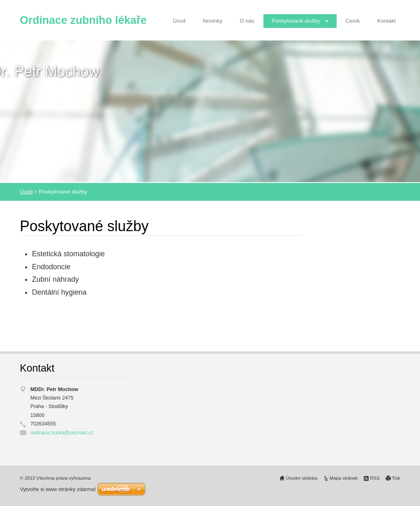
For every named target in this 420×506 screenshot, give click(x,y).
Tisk (396, 478)
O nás (247, 21)
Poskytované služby (296, 21)
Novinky (213, 21)
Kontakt (386, 21)
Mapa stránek (344, 478)
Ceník (353, 21)
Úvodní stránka (301, 478)
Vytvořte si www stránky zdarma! (58, 489)
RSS (375, 478)
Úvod (179, 21)
